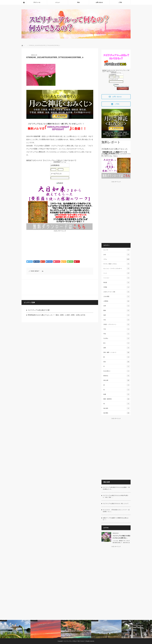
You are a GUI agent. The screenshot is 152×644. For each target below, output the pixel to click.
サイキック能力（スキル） (117, 264)
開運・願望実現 (117, 399)
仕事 (117, 306)
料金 (78, 2)
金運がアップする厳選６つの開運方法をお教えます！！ (116, 519)
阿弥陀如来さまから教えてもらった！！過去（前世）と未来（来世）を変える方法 (57, 315)
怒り (117, 343)
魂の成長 (117, 408)
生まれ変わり (117, 371)
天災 (117, 320)
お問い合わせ (99, 2)
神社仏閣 (117, 380)
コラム (117, 259)
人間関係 (117, 301)
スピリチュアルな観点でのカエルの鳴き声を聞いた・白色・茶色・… (116, 496)
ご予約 (120, 2)
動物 (117, 310)
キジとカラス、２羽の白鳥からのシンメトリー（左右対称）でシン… (116, 511)
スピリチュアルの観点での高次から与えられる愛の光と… (121, 537)
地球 (117, 315)
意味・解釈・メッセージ (117, 352)
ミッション (117, 278)
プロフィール (37, 2)
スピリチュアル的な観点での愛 (39, 310)
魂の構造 (117, 413)
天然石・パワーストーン (117, 324)
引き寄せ (117, 338)
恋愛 (117, 348)
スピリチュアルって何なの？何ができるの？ (75, 641)
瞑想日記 (117, 376)
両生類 (117, 282)
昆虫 (117, 362)
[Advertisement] (60, 245)
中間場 (117, 287)
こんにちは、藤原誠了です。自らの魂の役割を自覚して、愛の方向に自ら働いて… (121, 543)
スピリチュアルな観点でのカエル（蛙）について (116, 504)
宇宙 (117, 334)
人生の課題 (117, 296)
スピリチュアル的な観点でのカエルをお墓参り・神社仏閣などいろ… (116, 488)
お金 (117, 255)
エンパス (117, 250)
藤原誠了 (37, 271)
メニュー (58, 2)
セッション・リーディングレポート (117, 269)
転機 (117, 394)
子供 (117, 329)
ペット (117, 273)
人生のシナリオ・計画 (117, 292)
